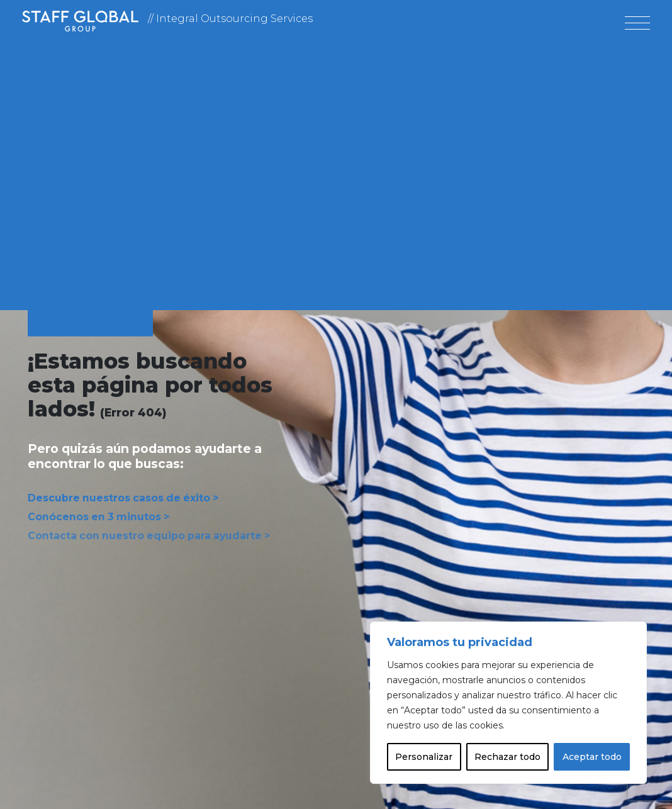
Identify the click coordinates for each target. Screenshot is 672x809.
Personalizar (424, 757)
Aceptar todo (592, 757)
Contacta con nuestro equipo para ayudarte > (140, 533)
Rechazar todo (507, 757)
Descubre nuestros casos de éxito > (117, 499)
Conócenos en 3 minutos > (93, 516)
